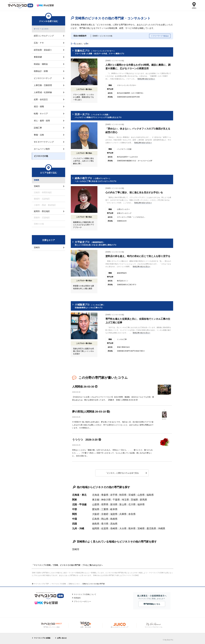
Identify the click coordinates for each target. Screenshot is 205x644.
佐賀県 (105, 529)
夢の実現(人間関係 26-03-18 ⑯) (91, 412)
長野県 (105, 504)
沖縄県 (162, 529)
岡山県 (105, 519)
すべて (36, 29)
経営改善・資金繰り (43, 50)
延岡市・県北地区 (42, 211)
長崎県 (114, 529)
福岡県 (96, 529)
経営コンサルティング (44, 36)
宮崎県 (141, 529)
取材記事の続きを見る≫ (146, 79)
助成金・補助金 (41, 64)
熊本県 (132, 529)
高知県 (114, 524)
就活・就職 (39, 106)
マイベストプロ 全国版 (42, 638)
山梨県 (96, 504)
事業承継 (38, 57)
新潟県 (114, 504)
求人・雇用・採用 (42, 121)
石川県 (132, 504)
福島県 (150, 495)
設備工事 (38, 128)
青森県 (105, 495)
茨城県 (134, 500)
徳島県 (96, 524)
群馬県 (143, 500)
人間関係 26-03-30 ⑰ (85, 387)
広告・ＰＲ (39, 43)
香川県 (105, 524)
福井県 (141, 504)
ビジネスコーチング (43, 78)
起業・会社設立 (41, 99)
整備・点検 (39, 135)
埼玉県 (125, 500)
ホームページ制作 (42, 149)
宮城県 (132, 495)
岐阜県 (114, 509)
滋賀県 (114, 514)
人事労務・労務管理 (43, 85)
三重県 (105, 509)
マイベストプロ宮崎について (85, 594)
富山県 (123, 504)
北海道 (96, 495)
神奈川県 (106, 500)
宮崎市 (76, 549)
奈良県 (132, 514)
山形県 (141, 495)
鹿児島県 (151, 529)
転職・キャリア (41, 114)
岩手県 (114, 495)
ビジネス (45, 29)
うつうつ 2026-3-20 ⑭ (87, 440)
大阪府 (96, 514)
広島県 (96, 519)
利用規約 (77, 598)
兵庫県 (123, 514)
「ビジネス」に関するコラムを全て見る (122, 473)
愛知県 (96, 509)
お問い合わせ (62, 638)
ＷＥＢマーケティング (44, 142)
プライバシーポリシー (82, 601)
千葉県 (116, 500)
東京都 (96, 500)
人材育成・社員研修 (43, 92)
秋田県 (123, 495)
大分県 (123, 529)
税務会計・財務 (41, 71)
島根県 (114, 519)
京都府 (105, 514)
